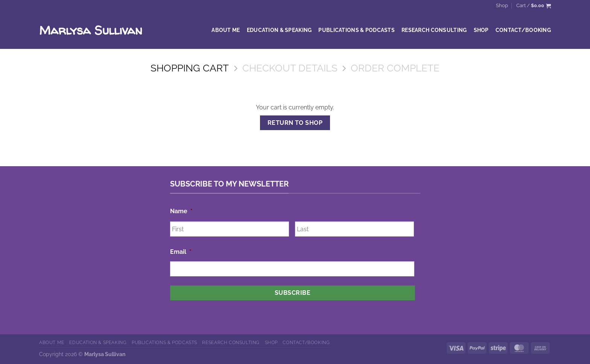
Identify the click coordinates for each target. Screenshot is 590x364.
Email (181, 252)
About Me (226, 30)
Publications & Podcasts (357, 30)
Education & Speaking (279, 30)
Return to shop (295, 123)
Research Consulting (434, 30)
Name (181, 211)
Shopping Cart (190, 68)
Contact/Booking (523, 30)
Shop (502, 5)
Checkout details (290, 68)
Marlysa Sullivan (91, 30)
